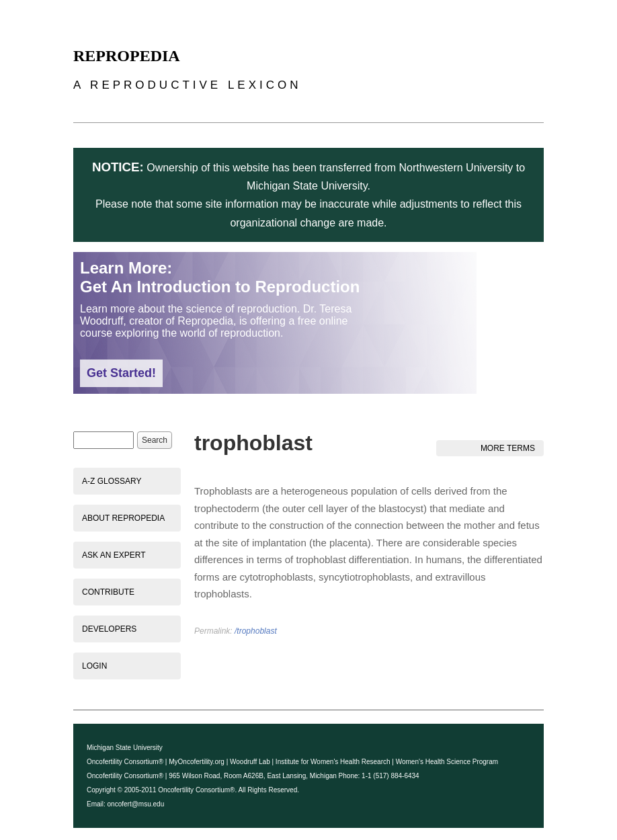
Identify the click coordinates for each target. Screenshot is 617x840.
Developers (109, 629)
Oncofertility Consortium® (125, 762)
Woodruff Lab (250, 762)
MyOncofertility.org (197, 762)
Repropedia (127, 56)
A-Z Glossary (112, 481)
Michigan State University (125, 748)
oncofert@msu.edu (136, 804)
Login (94, 666)
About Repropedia (123, 518)
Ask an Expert (114, 555)
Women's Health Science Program (447, 762)
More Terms (508, 448)
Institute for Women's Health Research (333, 762)
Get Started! (121, 373)
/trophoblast (256, 631)
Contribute (108, 592)
